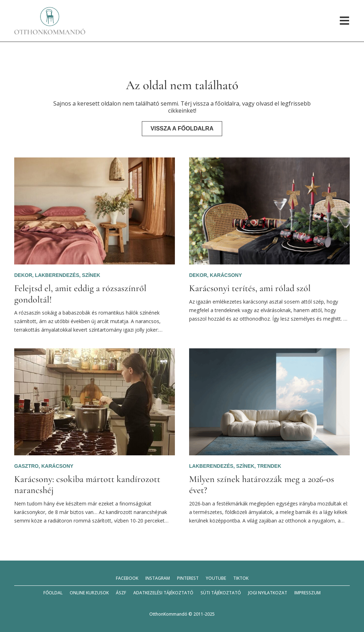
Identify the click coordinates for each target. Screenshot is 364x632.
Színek (91, 275)
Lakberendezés (57, 275)
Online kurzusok (89, 593)
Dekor (23, 275)
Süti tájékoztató (221, 593)
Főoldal (53, 593)
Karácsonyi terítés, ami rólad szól (250, 288)
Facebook (127, 578)
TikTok (241, 578)
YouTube (216, 578)
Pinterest (188, 578)
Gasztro (26, 466)
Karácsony (226, 275)
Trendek (269, 466)
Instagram (158, 578)
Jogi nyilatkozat (268, 593)
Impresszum (307, 593)
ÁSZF (121, 593)
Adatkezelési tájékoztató (163, 593)
